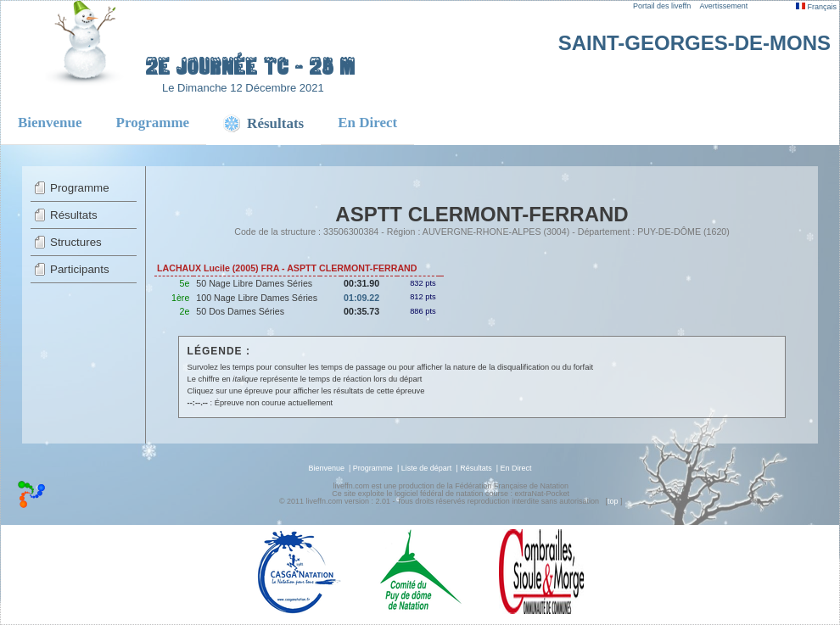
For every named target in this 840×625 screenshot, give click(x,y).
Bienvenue (50, 123)
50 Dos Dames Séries (240, 311)
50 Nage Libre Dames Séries (254, 283)
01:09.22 (361, 298)
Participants (80, 269)
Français (816, 7)
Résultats (74, 215)
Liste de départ (427, 468)
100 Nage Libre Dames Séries (257, 298)
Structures (76, 242)
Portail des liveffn (662, 6)
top (613, 501)
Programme (153, 123)
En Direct (367, 123)
